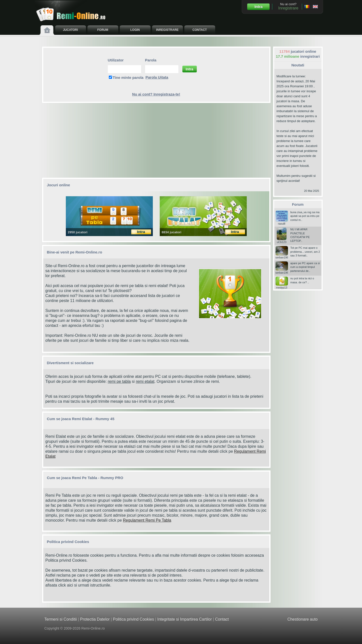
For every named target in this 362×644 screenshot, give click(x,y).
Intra (259, 7)
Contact (222, 619)
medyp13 (282, 286)
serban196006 (284, 256)
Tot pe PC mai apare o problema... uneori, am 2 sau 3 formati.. (305, 252)
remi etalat (145, 381)
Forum (298, 204)
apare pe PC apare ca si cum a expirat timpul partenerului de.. (305, 267)
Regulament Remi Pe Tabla (147, 520)
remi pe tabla (119, 381)
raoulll (282, 222)
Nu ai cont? (288, 6)
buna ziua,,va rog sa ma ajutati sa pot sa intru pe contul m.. (305, 216)
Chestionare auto (303, 619)
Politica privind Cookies (66, 560)
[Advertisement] (156, 140)
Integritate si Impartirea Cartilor (185, 619)
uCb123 (282, 241)
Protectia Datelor (95, 619)
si (133, 381)
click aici (66, 585)
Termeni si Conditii (61, 619)
